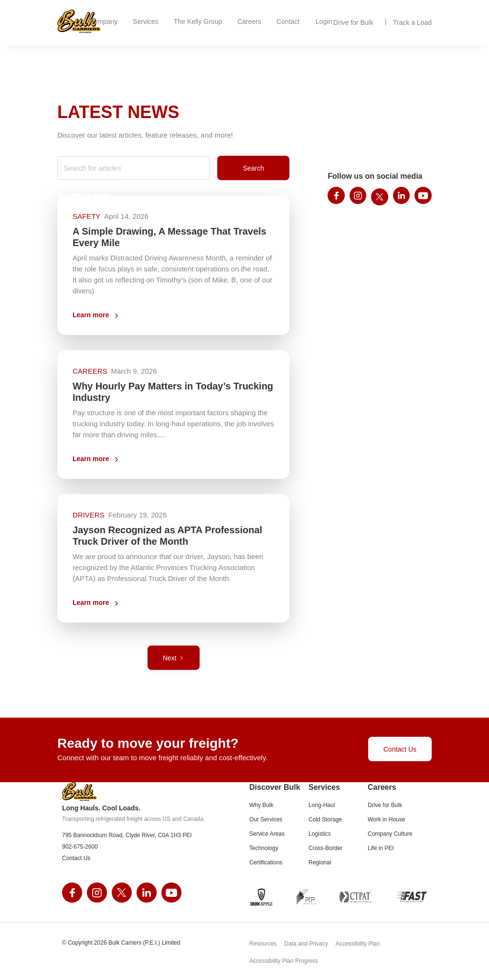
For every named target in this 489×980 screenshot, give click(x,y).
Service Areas (267, 834)
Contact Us (400, 749)
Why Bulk (261, 805)
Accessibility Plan (358, 944)
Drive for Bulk (385, 805)
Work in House (386, 819)
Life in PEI (381, 848)
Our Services (266, 819)
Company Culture (390, 834)
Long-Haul (322, 805)
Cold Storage (325, 819)
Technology (264, 848)
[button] (103, 22)
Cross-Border (325, 848)
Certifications (266, 862)
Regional (320, 862)
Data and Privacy (306, 944)
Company (107, 183)
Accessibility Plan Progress (284, 961)
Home (67, 183)
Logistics (320, 834)
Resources (263, 944)
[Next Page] (174, 658)
